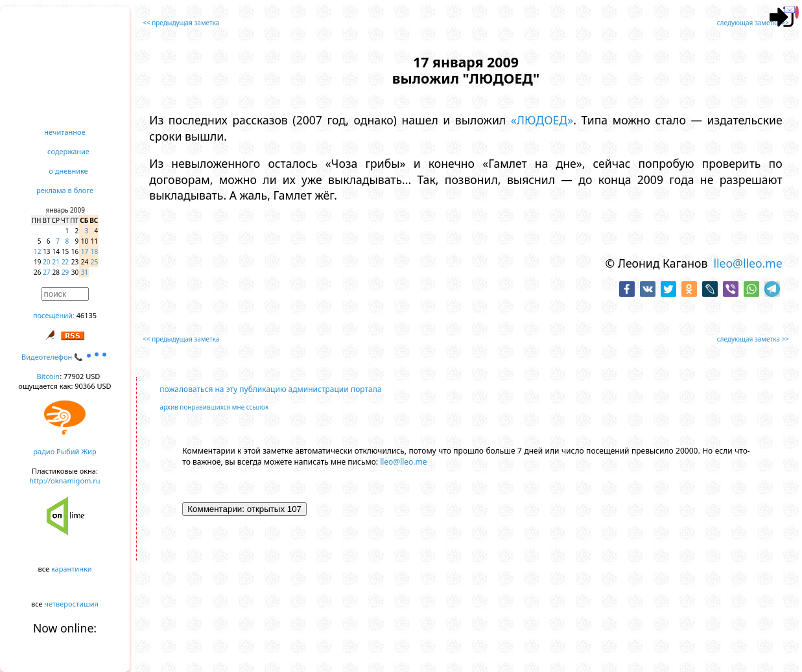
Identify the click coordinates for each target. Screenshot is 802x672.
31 (85, 272)
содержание (68, 151)
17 (85, 251)
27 (46, 272)
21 (56, 262)
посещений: (54, 315)
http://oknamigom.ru (65, 481)
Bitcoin (49, 376)
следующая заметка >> (753, 23)
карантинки (72, 569)
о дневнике (68, 171)
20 (46, 262)
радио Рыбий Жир (65, 451)
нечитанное (65, 132)
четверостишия (72, 604)
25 (94, 262)
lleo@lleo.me (748, 263)
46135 (87, 315)
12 (37, 251)
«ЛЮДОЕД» (542, 120)
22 (65, 262)
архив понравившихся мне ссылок (214, 407)
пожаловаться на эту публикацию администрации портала (270, 389)
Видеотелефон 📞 (65, 357)
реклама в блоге (65, 190)
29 (65, 272)
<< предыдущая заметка (181, 23)
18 (94, 251)
